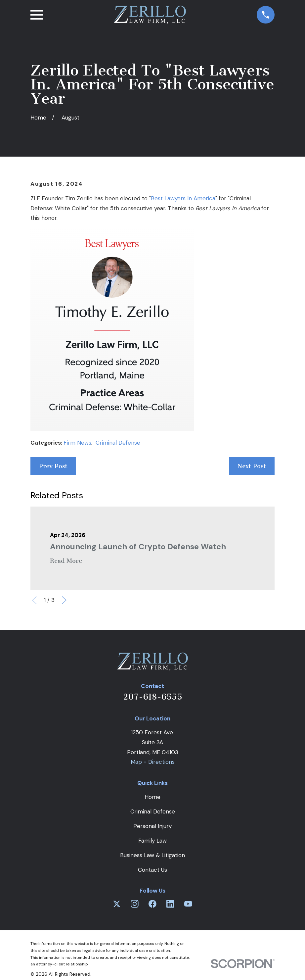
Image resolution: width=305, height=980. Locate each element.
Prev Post (53, 466)
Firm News (77, 443)
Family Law (152, 841)
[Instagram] (135, 904)
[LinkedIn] (170, 904)
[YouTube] (188, 904)
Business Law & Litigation (152, 855)
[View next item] (64, 600)
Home (152, 797)
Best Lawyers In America (183, 198)
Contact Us (152, 870)
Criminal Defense (118, 443)
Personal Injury (152, 826)
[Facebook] (152, 904)
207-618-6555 (153, 697)
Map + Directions (153, 762)
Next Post (252, 466)
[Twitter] (117, 904)
